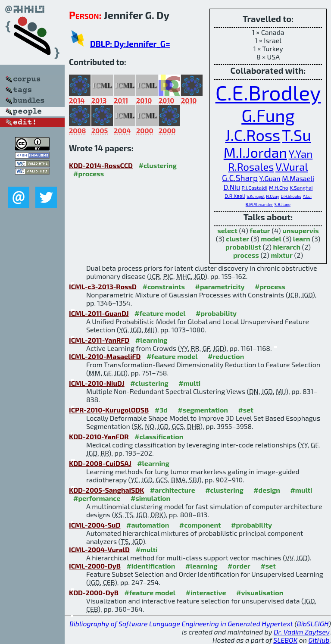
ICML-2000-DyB (95, 566)
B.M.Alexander (259, 204)
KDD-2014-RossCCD (101, 165)
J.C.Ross (253, 135)
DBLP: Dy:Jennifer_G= (130, 44)
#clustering (158, 165)
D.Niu (232, 187)
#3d (161, 410)
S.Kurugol (256, 196)
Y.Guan (270, 178)
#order (239, 566)
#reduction (226, 356)
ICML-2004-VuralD (99, 549)
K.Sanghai (301, 188)
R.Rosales (251, 167)
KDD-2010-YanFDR (99, 436)
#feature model (160, 313)
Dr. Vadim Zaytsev (301, 632)
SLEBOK (285, 640)
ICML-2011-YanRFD (99, 340)
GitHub (319, 640)
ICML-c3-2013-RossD (103, 286)
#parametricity (220, 286)
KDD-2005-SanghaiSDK (106, 490)
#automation (148, 525)
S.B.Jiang (283, 204)
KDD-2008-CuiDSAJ (100, 463)
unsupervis (301, 230)
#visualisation (260, 592)
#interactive (206, 592)
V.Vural (292, 167)
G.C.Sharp (240, 178)
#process (89, 174)
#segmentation (203, 410)
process (246, 255)
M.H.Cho (279, 188)
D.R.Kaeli (235, 196)
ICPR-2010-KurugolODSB (109, 410)
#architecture (173, 490)
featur (260, 230)
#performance (97, 498)
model (271, 239)
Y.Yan (300, 154)
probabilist (243, 247)
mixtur (281, 255)
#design (267, 490)
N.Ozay (273, 196)
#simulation (150, 498)
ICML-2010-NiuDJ (97, 383)
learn (302, 239)
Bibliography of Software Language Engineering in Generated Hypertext (181, 624)
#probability (216, 313)
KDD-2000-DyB (94, 592)
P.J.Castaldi (255, 188)
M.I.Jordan (255, 152)
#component (200, 525)
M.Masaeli (298, 178)
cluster (237, 239)
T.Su (297, 135)
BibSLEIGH (313, 624)
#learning (151, 340)
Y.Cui (307, 196)
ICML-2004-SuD (95, 525)
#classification (159, 436)
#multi (189, 383)
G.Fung (268, 115)
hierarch (287, 247)
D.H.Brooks (291, 196)
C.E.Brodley (268, 92)
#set (246, 410)
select (227, 230)
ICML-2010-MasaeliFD (105, 356)
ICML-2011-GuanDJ (99, 313)
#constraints (164, 286)
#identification (151, 566)
